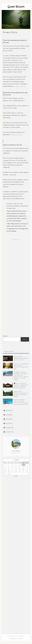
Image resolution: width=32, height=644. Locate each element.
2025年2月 (9, 419)
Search (5, 336)
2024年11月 (9, 432)
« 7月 (15, 476)
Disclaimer (21, 636)
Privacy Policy (12, 636)
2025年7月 (9, 411)
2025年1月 (9, 423)
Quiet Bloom (16, 7)
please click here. (20, 86)
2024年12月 (9, 428)
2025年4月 (9, 415)
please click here (16, 135)
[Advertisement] (16, 285)
